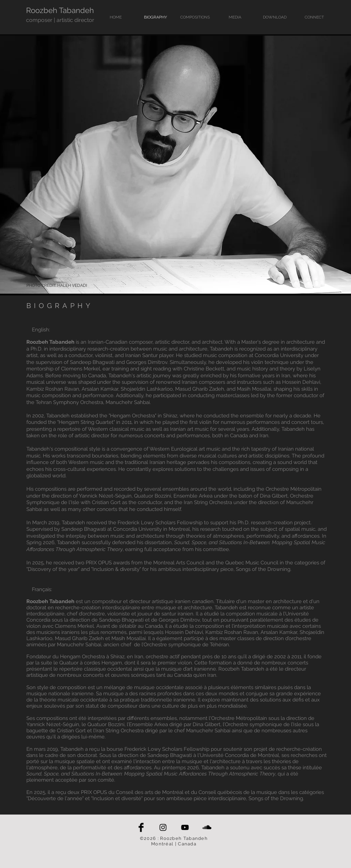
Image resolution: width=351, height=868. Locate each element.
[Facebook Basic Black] (141, 827)
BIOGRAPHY (60, 306)
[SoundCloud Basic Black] (207, 827)
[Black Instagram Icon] (163, 827)
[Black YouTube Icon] (185, 827)
